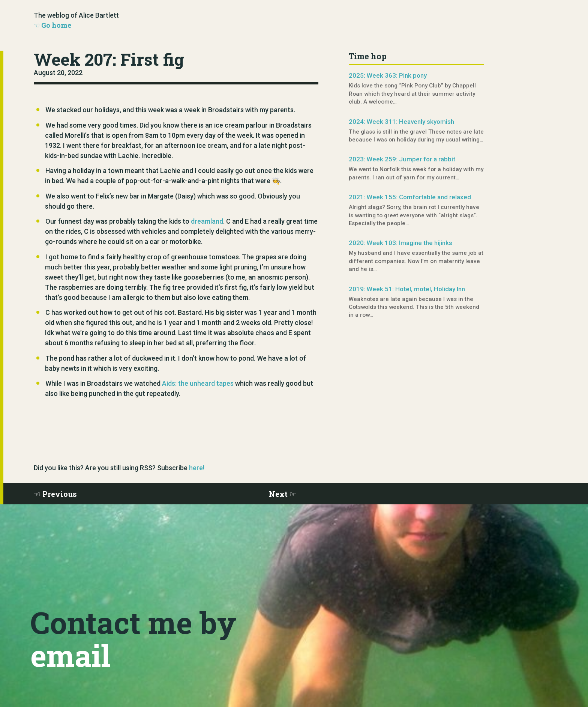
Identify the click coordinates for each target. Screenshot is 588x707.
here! (197, 468)
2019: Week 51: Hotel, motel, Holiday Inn (407, 289)
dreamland (207, 221)
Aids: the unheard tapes (198, 383)
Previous (60, 494)
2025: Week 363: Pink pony (388, 75)
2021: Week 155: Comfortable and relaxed (410, 197)
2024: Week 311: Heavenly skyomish (401, 122)
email (70, 655)
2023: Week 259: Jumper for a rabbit (402, 159)
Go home (56, 25)
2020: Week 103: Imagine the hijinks (400, 243)
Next (278, 494)
